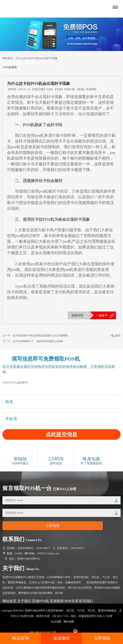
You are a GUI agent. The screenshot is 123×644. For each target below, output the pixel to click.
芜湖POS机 (40, 601)
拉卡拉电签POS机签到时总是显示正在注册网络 (40, 336)
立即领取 (102, 638)
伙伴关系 (71, 601)
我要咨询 (77, 315)
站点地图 (56, 622)
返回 (116, 336)
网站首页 (8, 58)
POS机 (29, 125)
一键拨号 (102, 315)
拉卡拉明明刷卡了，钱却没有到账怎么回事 (38, 341)
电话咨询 (20, 638)
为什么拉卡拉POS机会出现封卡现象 (37, 58)
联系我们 (86, 601)
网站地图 (69, 622)
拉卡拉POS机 (43, 219)
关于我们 (24, 601)
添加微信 (61, 638)
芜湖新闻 (57, 601)
